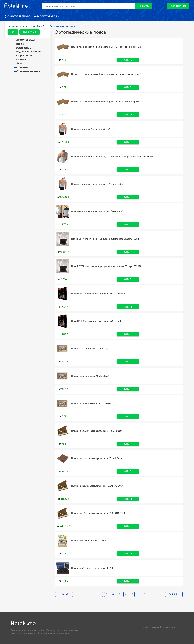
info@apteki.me (169, 627)
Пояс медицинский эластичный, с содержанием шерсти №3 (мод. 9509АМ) (112, 157)
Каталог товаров (46, 17)
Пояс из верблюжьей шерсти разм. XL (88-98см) (97, 458)
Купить (128, 60)
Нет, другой (30, 32)
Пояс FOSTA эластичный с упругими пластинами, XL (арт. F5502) (106, 266)
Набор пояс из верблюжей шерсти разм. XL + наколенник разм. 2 (107, 102)
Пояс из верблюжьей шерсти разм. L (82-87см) (96, 431)
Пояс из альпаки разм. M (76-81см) (90, 376)
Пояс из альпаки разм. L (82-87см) (90, 349)
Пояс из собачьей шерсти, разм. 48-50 (92, 568)
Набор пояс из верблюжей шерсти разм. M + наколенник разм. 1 (106, 74)
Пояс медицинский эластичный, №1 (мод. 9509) (97, 184)
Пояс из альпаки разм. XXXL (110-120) (91, 403)
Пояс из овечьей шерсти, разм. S (89, 541)
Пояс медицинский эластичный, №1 (91, 129)
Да (13, 32)
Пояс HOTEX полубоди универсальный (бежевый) (98, 294)
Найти (144, 6)
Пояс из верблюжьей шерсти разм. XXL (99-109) (97, 486)
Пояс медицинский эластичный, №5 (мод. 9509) (97, 211)
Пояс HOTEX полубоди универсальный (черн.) (96, 321)
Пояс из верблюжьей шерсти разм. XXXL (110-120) (98, 513)
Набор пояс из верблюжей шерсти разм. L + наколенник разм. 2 (106, 47)
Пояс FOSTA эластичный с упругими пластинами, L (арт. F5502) (105, 239)
